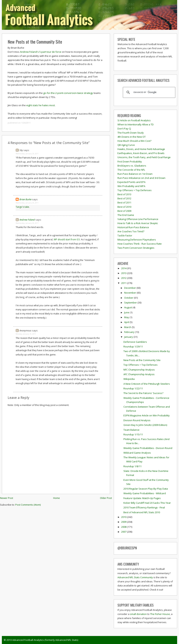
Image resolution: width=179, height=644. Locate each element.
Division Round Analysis (137, 420)
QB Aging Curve (126, 145)
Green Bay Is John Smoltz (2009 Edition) (145, 425)
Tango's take (22, 207)
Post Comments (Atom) (28, 505)
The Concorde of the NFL (131, 170)
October (129, 298)
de (53, 52)
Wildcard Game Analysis (137, 453)
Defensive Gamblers (135, 342)
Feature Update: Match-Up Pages (142, 498)
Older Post (106, 498)
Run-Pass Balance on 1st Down (135, 174)
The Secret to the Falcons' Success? (143, 393)
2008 (124, 527)
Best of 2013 (124, 194)
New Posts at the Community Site (35, 42)
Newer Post (7, 498)
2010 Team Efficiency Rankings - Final (144, 507)
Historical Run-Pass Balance (133, 227)
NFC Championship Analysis (139, 370)
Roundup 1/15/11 (133, 434)
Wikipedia (129, 379)
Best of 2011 (124, 202)
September (131, 303)
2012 (124, 278)
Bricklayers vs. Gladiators (132, 166)
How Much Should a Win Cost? (134, 141)
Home (56, 498)
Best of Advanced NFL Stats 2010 (142, 512)
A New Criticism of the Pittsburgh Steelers (147, 384)
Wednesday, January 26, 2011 (27, 154)
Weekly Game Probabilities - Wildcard (145, 493)
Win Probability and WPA (131, 186)
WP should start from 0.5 (67, 239)
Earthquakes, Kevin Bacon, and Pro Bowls (141, 153)
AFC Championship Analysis (139, 374)
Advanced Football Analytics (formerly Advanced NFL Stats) (45, 640)
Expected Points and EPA (131, 182)
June (127, 312)
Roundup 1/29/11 (133, 346)
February (130, 332)
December (130, 288)
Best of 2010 (124, 207)
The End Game (126, 215)
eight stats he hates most (41, 105)
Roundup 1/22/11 (133, 388)
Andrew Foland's (29, 52)
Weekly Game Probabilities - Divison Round (148, 448)
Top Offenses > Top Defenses (135, 190)
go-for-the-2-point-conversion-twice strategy (68, 93)
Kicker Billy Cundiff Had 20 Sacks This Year (147, 503)
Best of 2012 (124, 198)
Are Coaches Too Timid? (131, 231)
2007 (124, 532)
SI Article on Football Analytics (134, 120)
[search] (149, 92)
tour (49, 52)
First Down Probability (130, 162)
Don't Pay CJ (124, 129)
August (128, 307)
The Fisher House (160, 614)
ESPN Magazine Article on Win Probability (147, 415)
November (130, 293)
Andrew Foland (27, 220)
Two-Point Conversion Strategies (136, 248)
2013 (124, 273)
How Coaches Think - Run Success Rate (140, 244)
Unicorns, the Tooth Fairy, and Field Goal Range (144, 157)
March (128, 327)
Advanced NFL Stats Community (135, 577)
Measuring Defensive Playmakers (137, 240)
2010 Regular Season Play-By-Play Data (146, 489)
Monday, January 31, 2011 (26, 334)
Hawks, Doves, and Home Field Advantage (141, 149)
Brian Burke (25, 199)
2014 (124, 268)
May (127, 317)
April (127, 322)
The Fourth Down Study (131, 133)
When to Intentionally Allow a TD (136, 124)
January (129, 337)
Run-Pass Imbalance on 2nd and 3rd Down (141, 178)
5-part (43, 52)
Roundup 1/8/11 (132, 466)
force (58, 52)
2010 (124, 517)
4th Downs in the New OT (132, 137)
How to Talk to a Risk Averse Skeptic (138, 223)
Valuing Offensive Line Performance (138, 219)
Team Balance (131, 430)
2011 (124, 283)
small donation (138, 614)
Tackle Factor (125, 235)
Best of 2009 (124, 211)
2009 (124, 522)
